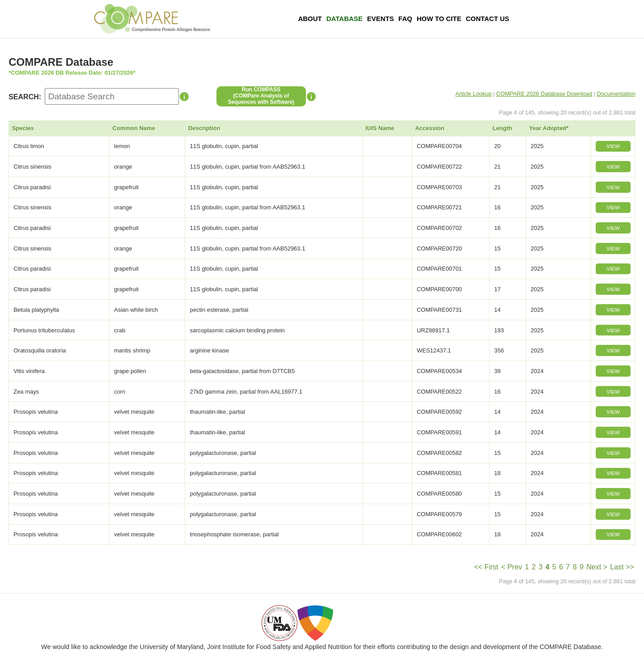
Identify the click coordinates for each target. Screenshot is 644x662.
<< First (486, 567)
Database (345, 19)
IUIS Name (380, 128)
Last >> (622, 567)
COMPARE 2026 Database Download (544, 94)
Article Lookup (473, 94)
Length (502, 128)
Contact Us (487, 19)
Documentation (616, 94)
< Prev (512, 567)
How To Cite (439, 19)
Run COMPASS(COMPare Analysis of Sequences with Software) (261, 96)
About (310, 19)
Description (204, 128)
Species (23, 128)
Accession (430, 128)
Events (381, 19)
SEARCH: (25, 97)
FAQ (405, 19)
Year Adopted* (549, 128)
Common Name (134, 128)
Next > (597, 567)
